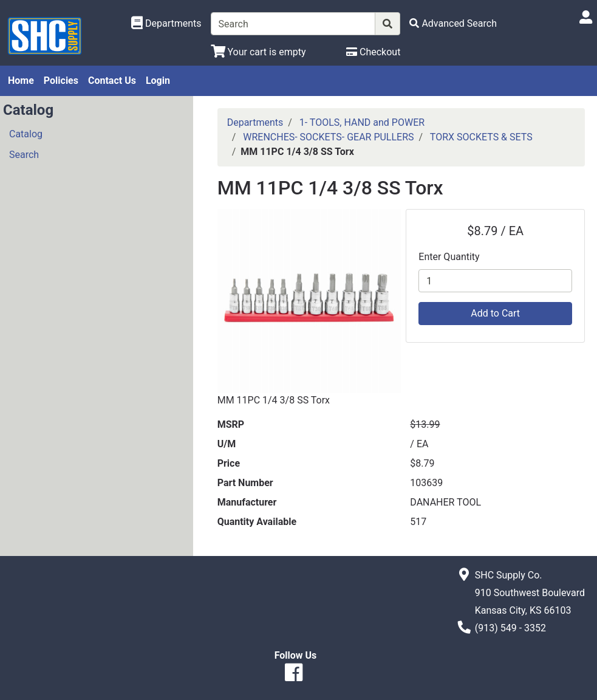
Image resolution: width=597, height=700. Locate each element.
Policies (61, 81)
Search (24, 155)
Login (158, 81)
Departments (255, 122)
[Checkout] (373, 52)
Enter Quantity (449, 257)
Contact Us (112, 81)
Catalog (26, 134)
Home (21, 81)
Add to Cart (495, 313)
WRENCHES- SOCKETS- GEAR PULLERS (328, 137)
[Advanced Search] (453, 23)
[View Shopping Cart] (258, 52)
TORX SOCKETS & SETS (481, 137)
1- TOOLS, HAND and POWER (362, 122)
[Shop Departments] (166, 24)
